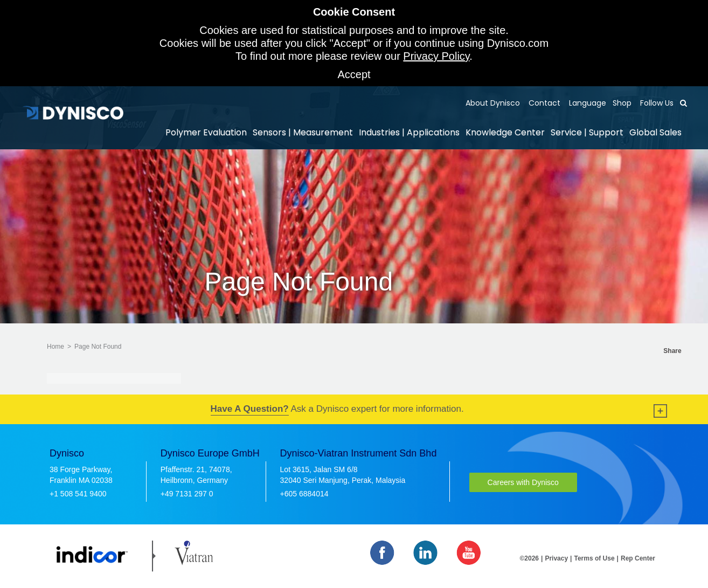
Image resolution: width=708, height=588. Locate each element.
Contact (543, 103)
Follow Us (656, 103)
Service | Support (587, 132)
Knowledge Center (505, 132)
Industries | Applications (409, 132)
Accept (354, 74)
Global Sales (655, 132)
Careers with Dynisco (523, 482)
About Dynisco (493, 103)
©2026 (530, 558)
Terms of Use (594, 558)
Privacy (556, 558)
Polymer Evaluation (206, 132)
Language (586, 103)
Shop (622, 103)
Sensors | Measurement (303, 132)
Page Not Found (98, 347)
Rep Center (638, 558)
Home (55, 347)
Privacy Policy (436, 56)
